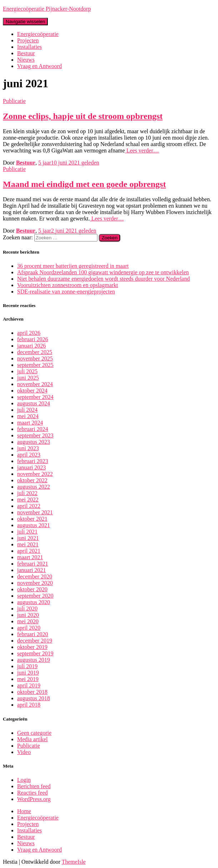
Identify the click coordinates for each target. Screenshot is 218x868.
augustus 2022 (34, 487)
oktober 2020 (32, 589)
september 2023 (35, 435)
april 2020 (29, 628)
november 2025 (35, 358)
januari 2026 (31, 346)
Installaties (29, 47)
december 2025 (35, 352)
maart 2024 (30, 423)
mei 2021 (28, 544)
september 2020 (35, 596)
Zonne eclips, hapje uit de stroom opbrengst (83, 116)
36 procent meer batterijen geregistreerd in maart (73, 266)
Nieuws (26, 60)
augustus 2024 (34, 403)
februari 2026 (33, 339)
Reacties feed (32, 793)
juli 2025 (27, 371)
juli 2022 (27, 493)
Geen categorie (34, 733)
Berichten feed (34, 786)
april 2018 (29, 705)
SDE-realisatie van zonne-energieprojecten (66, 292)
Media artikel (32, 739)
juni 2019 (28, 673)
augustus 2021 (34, 525)
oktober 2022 (32, 480)
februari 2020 (33, 634)
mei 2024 (28, 416)
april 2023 (29, 455)
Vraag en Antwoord (39, 66)
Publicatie (14, 101)
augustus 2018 (34, 698)
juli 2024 (27, 410)
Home (24, 811)
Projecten (28, 40)
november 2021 (35, 512)
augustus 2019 (34, 660)
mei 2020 (28, 621)
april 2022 (29, 506)
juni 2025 (28, 378)
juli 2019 (27, 666)
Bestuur (26, 53)
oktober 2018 (32, 692)
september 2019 (35, 653)
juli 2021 (27, 532)
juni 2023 (28, 448)
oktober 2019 (32, 647)
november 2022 (35, 474)
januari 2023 (31, 467)
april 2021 (29, 551)
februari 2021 (33, 564)
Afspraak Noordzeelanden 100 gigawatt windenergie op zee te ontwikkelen (103, 272)
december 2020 (35, 576)
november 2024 (35, 384)
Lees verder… (142, 150)
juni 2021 (28, 538)
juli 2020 (27, 609)
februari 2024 (33, 429)
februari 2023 (33, 461)
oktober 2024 (32, 391)
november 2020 (35, 583)
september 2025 (35, 365)
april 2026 (29, 333)
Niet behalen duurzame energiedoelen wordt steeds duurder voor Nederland (103, 279)
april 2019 (29, 685)
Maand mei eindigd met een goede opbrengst (84, 184)
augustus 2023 (34, 442)
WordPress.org (34, 799)
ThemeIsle (74, 862)
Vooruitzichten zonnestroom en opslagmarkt (68, 285)
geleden (69, 163)
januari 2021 (31, 570)
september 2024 (35, 397)
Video (24, 752)
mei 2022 (28, 500)
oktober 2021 (32, 519)
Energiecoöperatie (38, 34)
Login (24, 780)
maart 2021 (30, 557)
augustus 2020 (34, 602)
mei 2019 (28, 679)
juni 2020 (28, 615)
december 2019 (35, 641)
